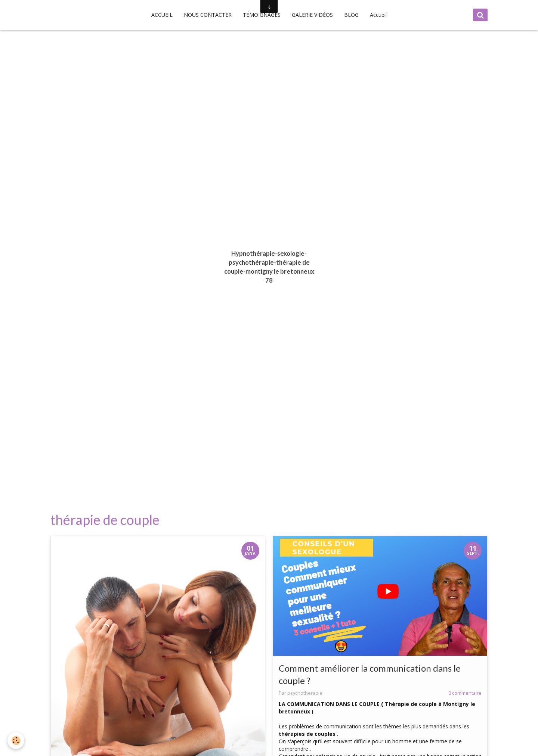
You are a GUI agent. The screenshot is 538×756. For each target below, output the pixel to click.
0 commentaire (465, 693)
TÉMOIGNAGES (262, 15)
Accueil (378, 15)
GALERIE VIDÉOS (312, 15)
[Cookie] (16, 741)
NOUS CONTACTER (208, 15)
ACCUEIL (162, 15)
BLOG (351, 15)
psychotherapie (305, 693)
